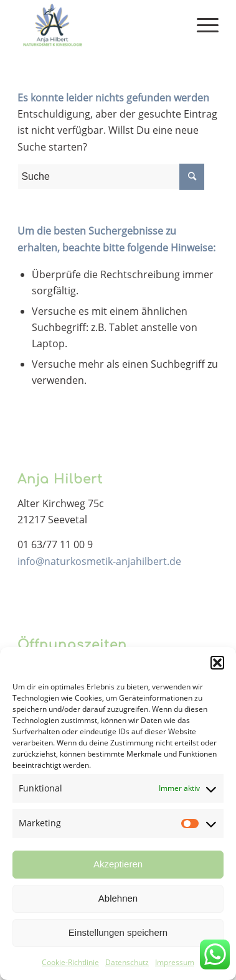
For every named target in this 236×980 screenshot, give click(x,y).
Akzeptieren (118, 864)
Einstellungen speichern (118, 932)
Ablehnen (118, 898)
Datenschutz (127, 962)
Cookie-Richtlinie (70, 962)
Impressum (175, 962)
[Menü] (201, 25)
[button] (217, 663)
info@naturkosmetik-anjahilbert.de (99, 561)
